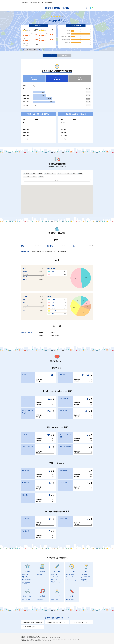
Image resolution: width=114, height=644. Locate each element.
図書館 (25, 575)
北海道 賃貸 (35, 2)
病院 (40, 575)
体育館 (25, 578)
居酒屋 (84, 579)
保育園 (55, 576)
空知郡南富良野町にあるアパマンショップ (57, 622)
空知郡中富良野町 (62, 252)
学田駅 (52, 336)
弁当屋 (84, 581)
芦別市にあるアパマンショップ (82, 622)
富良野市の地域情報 (48, 2)
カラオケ (41, 599)
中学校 (55, 580)
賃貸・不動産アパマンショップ (25, 2)
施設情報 (64, 55)
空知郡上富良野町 (37, 252)
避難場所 (70, 599)
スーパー (70, 576)
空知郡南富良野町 (47, 252)
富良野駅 (53, 333)
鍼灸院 (55, 599)
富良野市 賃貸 (41, 2)
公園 (25, 576)
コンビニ (70, 575)
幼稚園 (55, 575)
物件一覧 (88, 89)
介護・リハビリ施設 (26, 583)
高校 (54, 581)
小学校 (55, 578)
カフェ (84, 575)
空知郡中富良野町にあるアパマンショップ (32, 627)
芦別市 (54, 252)
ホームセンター (71, 581)
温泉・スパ (26, 599)
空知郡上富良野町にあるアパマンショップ (32, 622)
